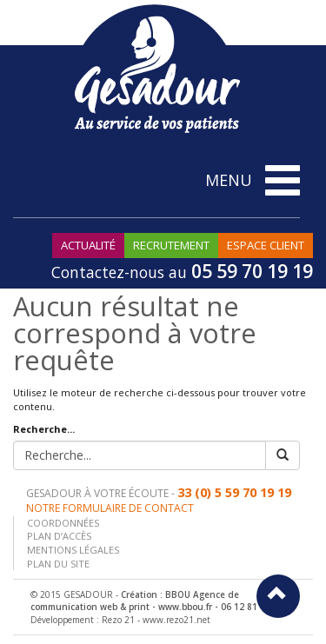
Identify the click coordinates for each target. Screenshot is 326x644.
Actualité (88, 245)
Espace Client (266, 245)
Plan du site (58, 564)
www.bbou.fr (185, 607)
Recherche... (44, 429)
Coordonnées (63, 523)
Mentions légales (73, 550)
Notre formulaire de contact (110, 508)
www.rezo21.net (176, 620)
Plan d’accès (59, 536)
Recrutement (171, 245)
